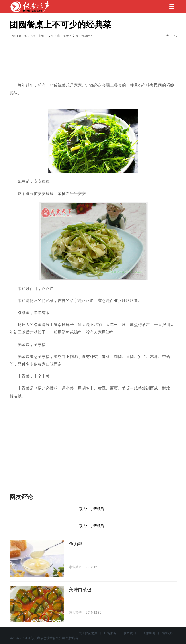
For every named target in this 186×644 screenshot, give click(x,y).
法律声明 (149, 633)
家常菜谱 (75, 567)
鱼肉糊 (76, 544)
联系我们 (130, 633)
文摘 (75, 36)
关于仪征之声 (88, 633)
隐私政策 (168, 633)
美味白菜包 (80, 590)
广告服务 (110, 633)
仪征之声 (54, 36)
